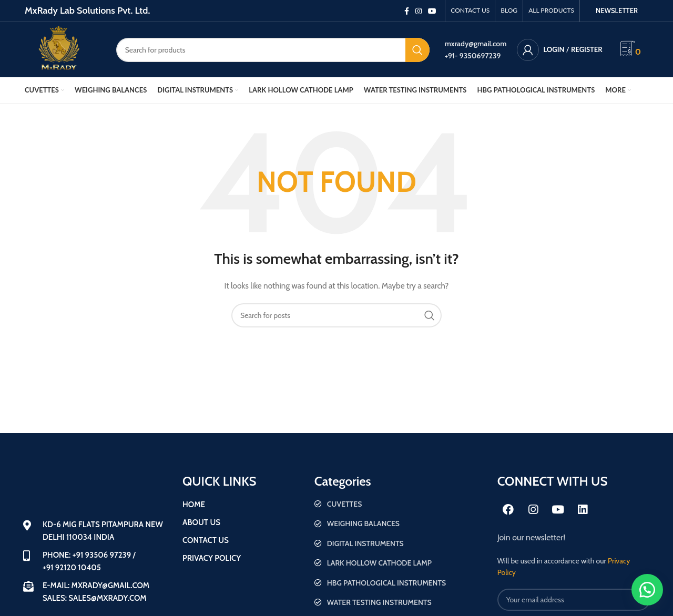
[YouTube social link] (432, 11)
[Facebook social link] (407, 11)
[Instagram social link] (419, 11)
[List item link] (401, 504)
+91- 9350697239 (473, 56)
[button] (647, 590)
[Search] (273, 50)
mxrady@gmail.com (476, 44)
